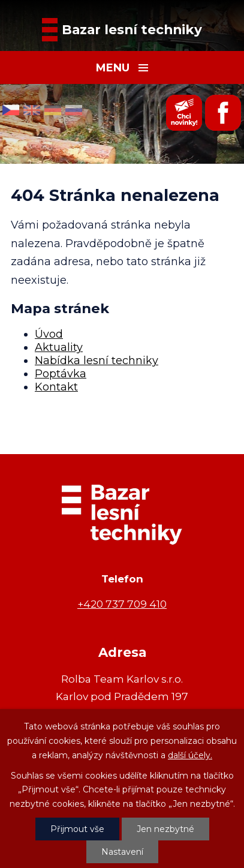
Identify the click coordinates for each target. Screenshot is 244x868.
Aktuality (59, 347)
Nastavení (122, 852)
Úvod (49, 334)
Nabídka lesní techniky (97, 361)
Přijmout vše (77, 829)
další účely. (190, 755)
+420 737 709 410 (122, 604)
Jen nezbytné (165, 829)
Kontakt (56, 387)
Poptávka (61, 374)
